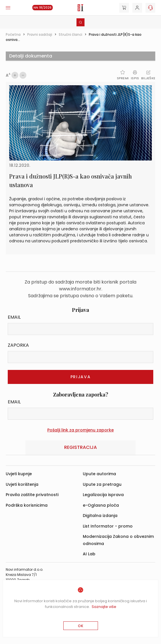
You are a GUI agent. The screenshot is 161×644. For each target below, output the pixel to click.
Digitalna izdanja (100, 516)
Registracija (80, 447)
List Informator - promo (108, 526)
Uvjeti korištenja (22, 484)
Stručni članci (70, 34)
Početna (13, 34)
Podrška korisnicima (27, 505)
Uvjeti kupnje (19, 474)
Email (14, 317)
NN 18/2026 (43, 8)
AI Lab (89, 554)
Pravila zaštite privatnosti (32, 495)
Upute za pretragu (102, 484)
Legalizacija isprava (103, 495)
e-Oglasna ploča (101, 505)
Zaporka (18, 345)
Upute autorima (99, 474)
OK (81, 626)
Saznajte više (104, 607)
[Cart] (124, 8)
